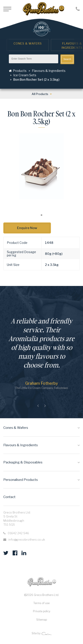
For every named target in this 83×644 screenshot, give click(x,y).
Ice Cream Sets (25, 75)
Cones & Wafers (28, 43)
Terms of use (41, 603)
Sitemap (42, 620)
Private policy (42, 611)
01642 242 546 (18, 533)
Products (18, 71)
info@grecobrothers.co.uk (27, 539)
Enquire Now (27, 228)
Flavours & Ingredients (49, 71)
